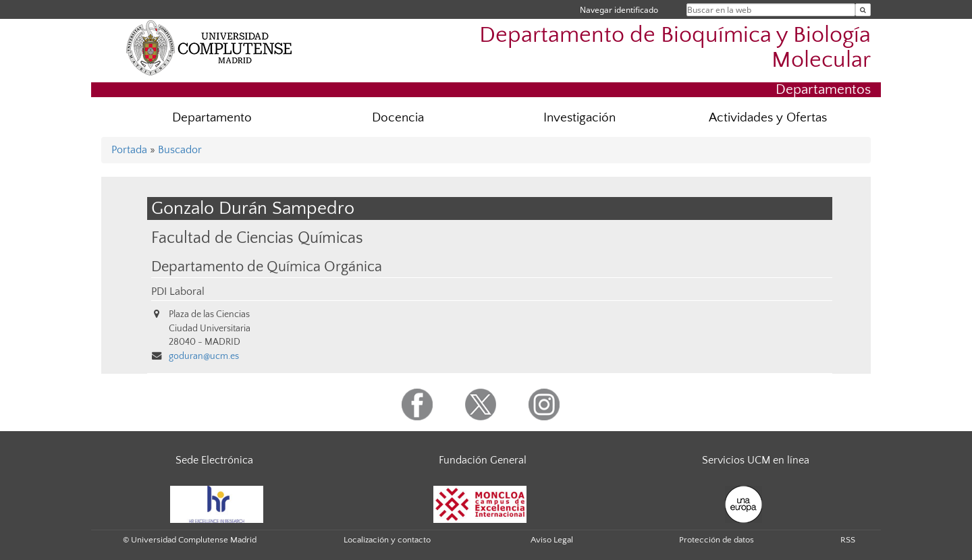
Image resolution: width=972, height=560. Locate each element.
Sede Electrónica (214, 460)
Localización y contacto (387, 540)
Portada (129, 150)
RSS (848, 540)
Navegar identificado (619, 10)
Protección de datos (717, 540)
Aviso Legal (552, 540)
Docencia (398, 118)
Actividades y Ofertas (768, 118)
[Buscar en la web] (863, 10)
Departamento (212, 118)
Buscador (180, 150)
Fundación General (483, 460)
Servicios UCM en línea (756, 460)
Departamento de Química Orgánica (267, 267)
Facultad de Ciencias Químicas (257, 238)
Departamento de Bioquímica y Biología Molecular (675, 48)
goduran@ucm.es (204, 356)
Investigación (579, 118)
